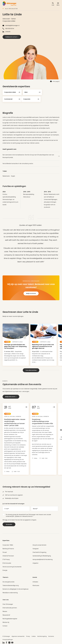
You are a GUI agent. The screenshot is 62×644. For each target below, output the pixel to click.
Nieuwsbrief (6, 615)
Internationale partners (10, 607)
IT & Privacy (6, 559)
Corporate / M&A (8, 545)
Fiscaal (5, 552)
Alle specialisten (10, 9)
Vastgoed (36, 548)
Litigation (35, 563)
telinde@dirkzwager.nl (11, 26)
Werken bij (6, 622)
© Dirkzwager (6, 636)
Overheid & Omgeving (39, 552)
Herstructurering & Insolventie (12, 566)
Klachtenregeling (42, 636)
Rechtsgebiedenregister (10, 618)
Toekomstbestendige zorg (11, 585)
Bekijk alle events (11, 396)
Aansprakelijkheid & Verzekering (43, 559)
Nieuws (5, 611)
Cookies (34, 636)
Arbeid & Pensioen (8, 556)
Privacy (28, 636)
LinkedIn (6, 32)
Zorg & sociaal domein (39, 545)
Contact (5, 626)
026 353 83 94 (8, 29)
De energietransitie (8, 581)
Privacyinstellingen (8, 639)
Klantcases (36, 585)
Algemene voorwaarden (18, 636)
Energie (5, 570)
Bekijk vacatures (31, 293)
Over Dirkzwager (8, 604)
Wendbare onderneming (10, 592)
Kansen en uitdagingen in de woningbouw (15, 589)
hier (6, 519)
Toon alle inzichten (31, 370)
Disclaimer (51, 636)
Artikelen (35, 581)
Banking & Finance (8, 548)
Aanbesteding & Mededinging (42, 556)
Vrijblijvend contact (12, 37)
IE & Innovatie (7, 563)
